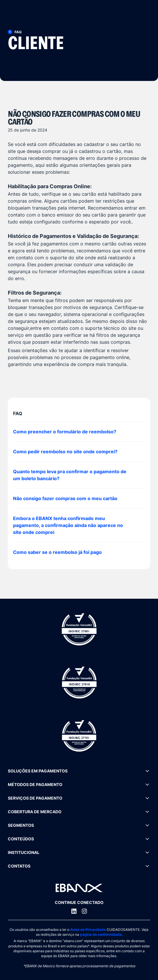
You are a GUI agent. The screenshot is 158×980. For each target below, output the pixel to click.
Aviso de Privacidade (88, 930)
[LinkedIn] (74, 911)
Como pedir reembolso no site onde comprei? (65, 452)
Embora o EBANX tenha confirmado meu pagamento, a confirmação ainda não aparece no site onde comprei (68, 525)
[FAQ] (18, 32)
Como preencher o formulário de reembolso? (65, 432)
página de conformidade (101, 934)
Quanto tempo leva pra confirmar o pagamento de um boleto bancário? (70, 475)
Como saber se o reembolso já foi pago (57, 552)
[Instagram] (84, 911)
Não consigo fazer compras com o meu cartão (65, 498)
